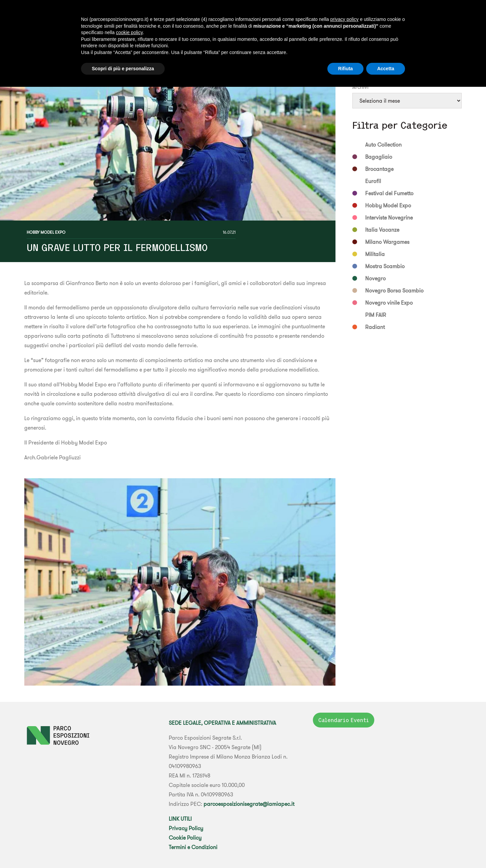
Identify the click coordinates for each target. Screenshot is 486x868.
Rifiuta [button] (346, 69)
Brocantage (379, 169)
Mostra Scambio (385, 266)
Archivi (360, 87)
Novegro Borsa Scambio (394, 290)
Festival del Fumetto (389, 193)
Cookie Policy (185, 838)
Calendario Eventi (344, 720)
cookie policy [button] (129, 32)
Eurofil (373, 181)
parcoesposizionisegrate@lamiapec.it (249, 804)
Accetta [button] (386, 69)
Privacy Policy (186, 828)
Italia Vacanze (382, 230)
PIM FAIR (376, 315)
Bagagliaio (379, 157)
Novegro (375, 278)
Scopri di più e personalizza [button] (123, 69)
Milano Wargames (387, 242)
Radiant (375, 327)
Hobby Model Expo (46, 232)
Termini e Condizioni (193, 847)
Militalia (375, 254)
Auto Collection (383, 145)
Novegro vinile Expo (389, 303)
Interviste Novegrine (389, 218)
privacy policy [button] (344, 19)
